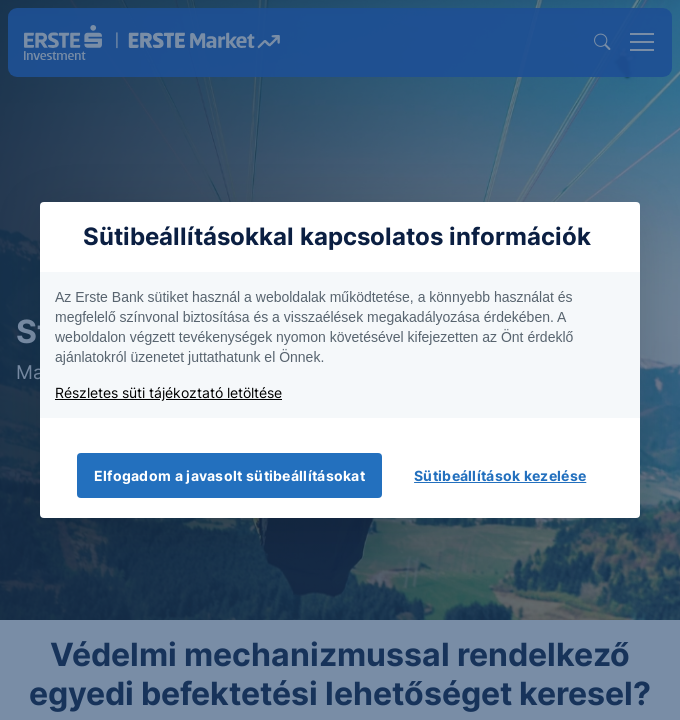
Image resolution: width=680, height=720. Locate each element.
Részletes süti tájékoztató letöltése (168, 392)
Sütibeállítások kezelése (500, 475)
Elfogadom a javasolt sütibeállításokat (229, 475)
